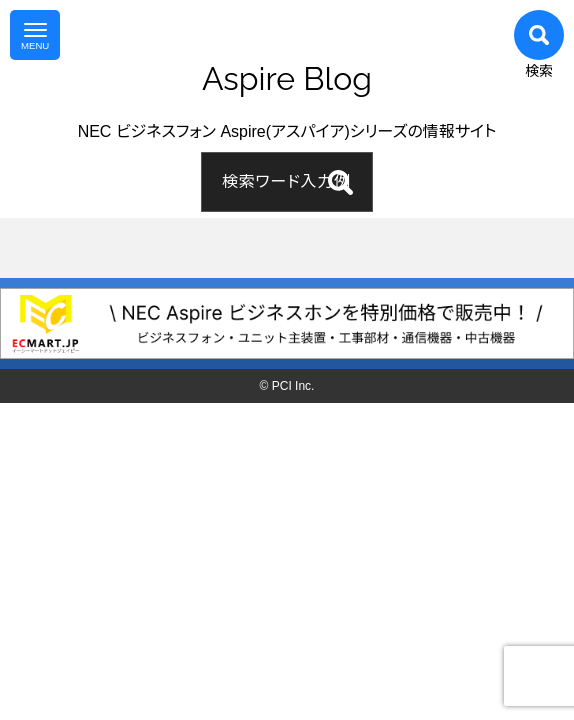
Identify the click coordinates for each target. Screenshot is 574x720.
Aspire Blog (287, 78)
